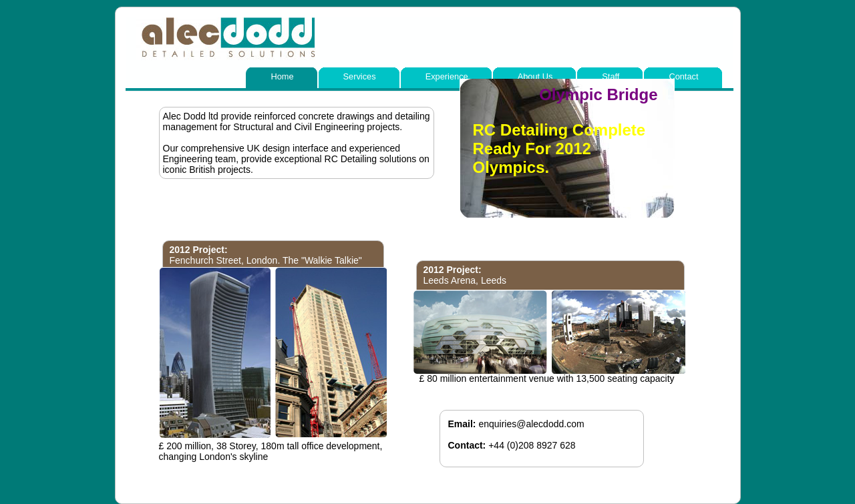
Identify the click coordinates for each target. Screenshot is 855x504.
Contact (683, 76)
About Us (535, 76)
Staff (611, 76)
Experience (447, 76)
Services (360, 76)
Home (282, 76)
